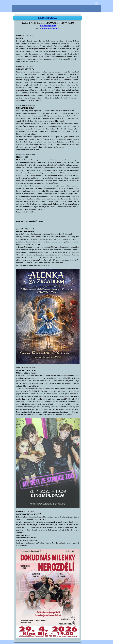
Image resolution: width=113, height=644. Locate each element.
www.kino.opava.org (48, 26)
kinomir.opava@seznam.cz (51, 28)
